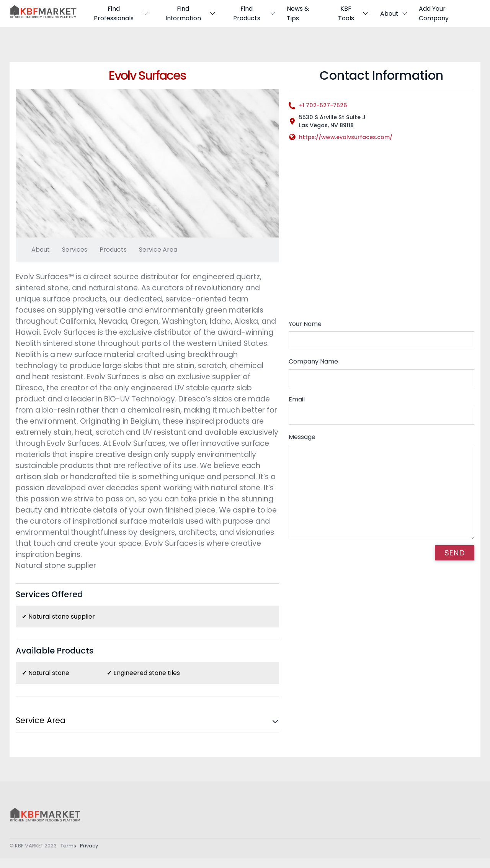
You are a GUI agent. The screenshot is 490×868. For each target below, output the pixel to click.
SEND (455, 553)
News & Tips (298, 13)
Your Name (305, 324)
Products (113, 250)
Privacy (89, 848)
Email (297, 399)
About (394, 14)
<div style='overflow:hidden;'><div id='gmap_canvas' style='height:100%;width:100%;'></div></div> (381, 234)
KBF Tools (353, 13)
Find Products (254, 13)
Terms (68, 848)
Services (75, 250)
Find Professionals (121, 13)
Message (302, 437)
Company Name (313, 361)
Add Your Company (434, 13)
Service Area (158, 250)
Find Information (190, 13)
